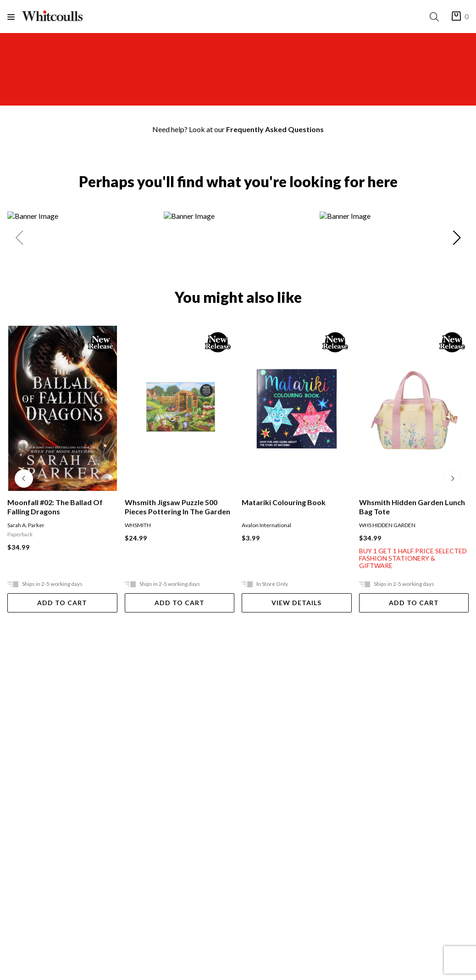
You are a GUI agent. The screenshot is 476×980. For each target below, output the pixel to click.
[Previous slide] (19, 239)
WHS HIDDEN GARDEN (387, 525)
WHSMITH (138, 525)
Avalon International (266, 525)
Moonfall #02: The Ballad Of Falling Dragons (55, 507)
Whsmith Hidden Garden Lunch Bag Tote (412, 507)
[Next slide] (457, 239)
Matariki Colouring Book (284, 502)
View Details (296, 603)
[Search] (436, 17)
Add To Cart (62, 603)
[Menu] (15, 17)
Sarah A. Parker (26, 525)
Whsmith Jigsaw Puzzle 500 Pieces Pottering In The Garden (177, 507)
